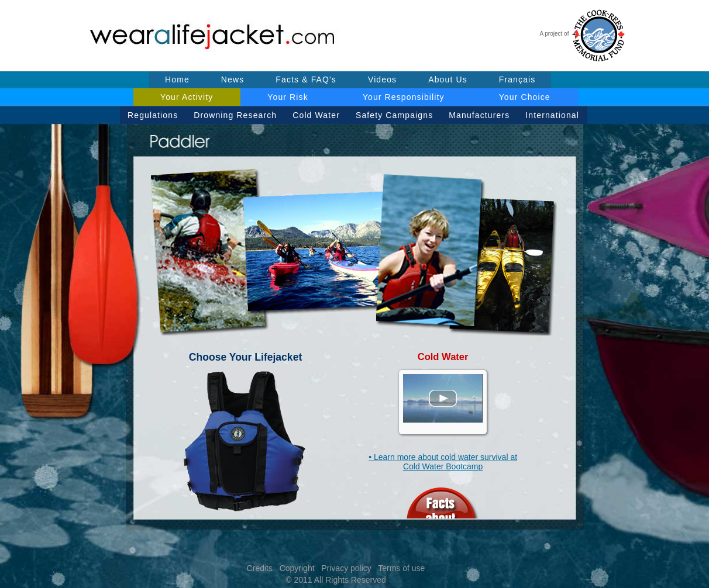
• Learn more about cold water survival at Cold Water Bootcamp (443, 462)
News (233, 79)
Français (517, 79)
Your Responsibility (404, 97)
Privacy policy (346, 568)
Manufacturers (479, 115)
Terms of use (401, 568)
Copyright (297, 568)
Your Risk (288, 97)
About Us (448, 79)
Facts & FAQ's (306, 79)
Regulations (153, 115)
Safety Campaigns (394, 115)
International (552, 115)
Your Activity (187, 97)
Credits (260, 568)
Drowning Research (235, 115)
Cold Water (316, 115)
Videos (382, 79)
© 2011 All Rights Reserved (335, 580)
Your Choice (525, 97)
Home (177, 79)
